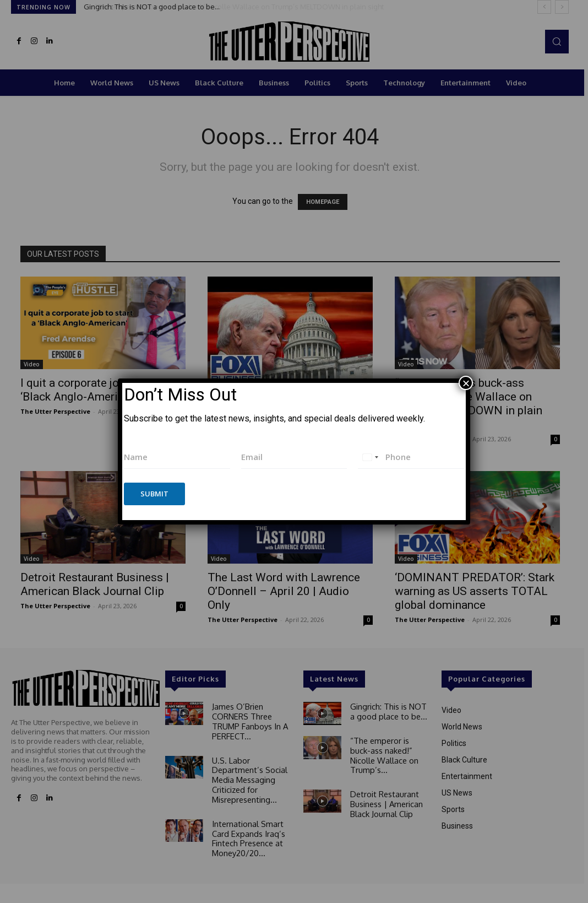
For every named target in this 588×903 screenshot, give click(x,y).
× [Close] (466, 383)
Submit (154, 494)
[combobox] (370, 457)
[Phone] (411, 457)
